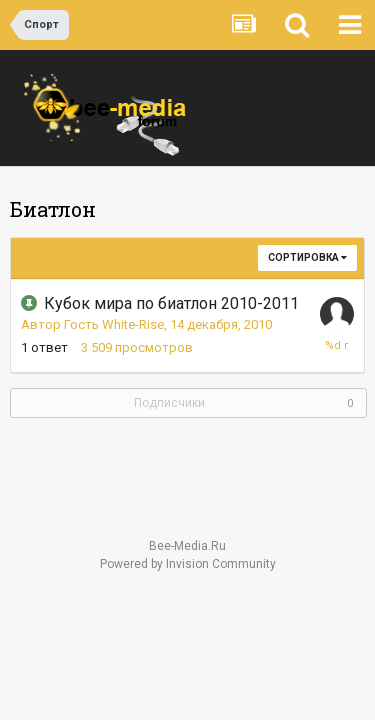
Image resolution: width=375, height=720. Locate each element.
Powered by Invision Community (188, 564)
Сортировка (307, 257)
